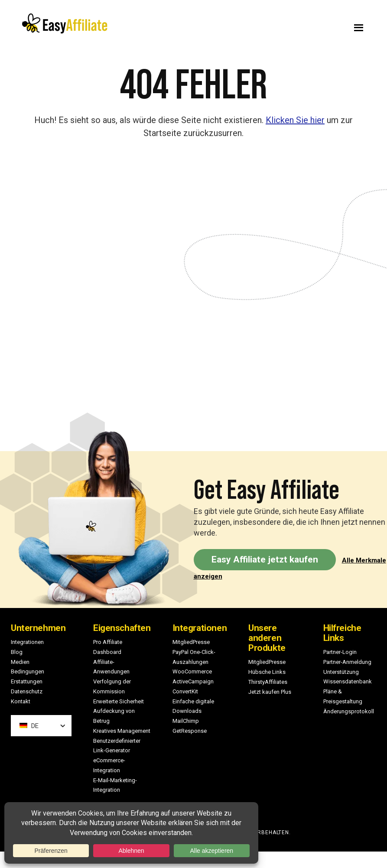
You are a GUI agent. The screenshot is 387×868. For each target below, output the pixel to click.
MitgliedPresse (191, 642)
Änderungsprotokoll (349, 711)
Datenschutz (27, 691)
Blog (17, 652)
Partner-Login (340, 652)
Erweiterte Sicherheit (119, 701)
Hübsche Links (267, 672)
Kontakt (21, 701)
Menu (288, 26)
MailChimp (186, 721)
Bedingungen (28, 671)
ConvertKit (185, 691)
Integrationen (27, 642)
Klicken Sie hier (295, 120)
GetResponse (190, 731)
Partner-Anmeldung (347, 662)
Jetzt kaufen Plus (270, 692)
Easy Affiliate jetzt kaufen (265, 559)
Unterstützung (341, 672)
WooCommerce (192, 671)
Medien (20, 662)
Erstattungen (27, 681)
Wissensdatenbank (348, 681)
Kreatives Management (122, 731)
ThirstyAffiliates (268, 682)
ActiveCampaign (193, 681)
